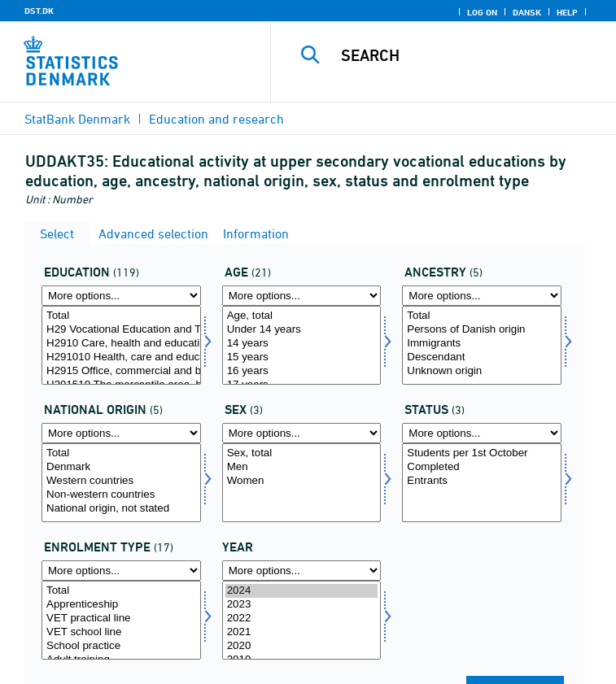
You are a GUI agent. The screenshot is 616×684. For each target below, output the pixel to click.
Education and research (216, 119)
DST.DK (39, 11)
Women (302, 481)
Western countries (121, 481)
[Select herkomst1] (121, 483)
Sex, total (302, 453)
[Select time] (302, 620)
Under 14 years (302, 330)
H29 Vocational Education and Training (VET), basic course (121, 330)
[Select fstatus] (482, 483)
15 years (302, 357)
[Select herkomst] (482, 345)
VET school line (121, 632)
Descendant (482, 357)
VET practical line (121, 619)
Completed (482, 467)
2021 (302, 632)
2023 (302, 605)
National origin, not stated (121, 509)
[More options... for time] (302, 571)
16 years (302, 371)
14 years (302, 344)
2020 (302, 646)
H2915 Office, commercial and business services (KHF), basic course (121, 371)
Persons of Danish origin (482, 330)
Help (567, 12)
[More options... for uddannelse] (121, 296)
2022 (302, 619)
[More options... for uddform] (121, 571)
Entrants (482, 481)
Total (121, 316)
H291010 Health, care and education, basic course (121, 357)
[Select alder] (302, 345)
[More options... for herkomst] (482, 296)
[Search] (471, 55)
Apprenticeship (121, 605)
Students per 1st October (482, 453)
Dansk (527, 12)
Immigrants (482, 344)
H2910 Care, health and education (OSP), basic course (121, 344)
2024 (302, 591)
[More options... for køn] (302, 433)
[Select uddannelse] (121, 345)
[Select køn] (302, 483)
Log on (482, 12)
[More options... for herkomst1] (121, 433)
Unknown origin (482, 371)
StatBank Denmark (77, 119)
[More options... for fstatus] (482, 433)
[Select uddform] (121, 620)
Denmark (121, 467)
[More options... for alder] (302, 296)
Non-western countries (121, 495)
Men (302, 467)
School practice (121, 646)
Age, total (302, 316)
